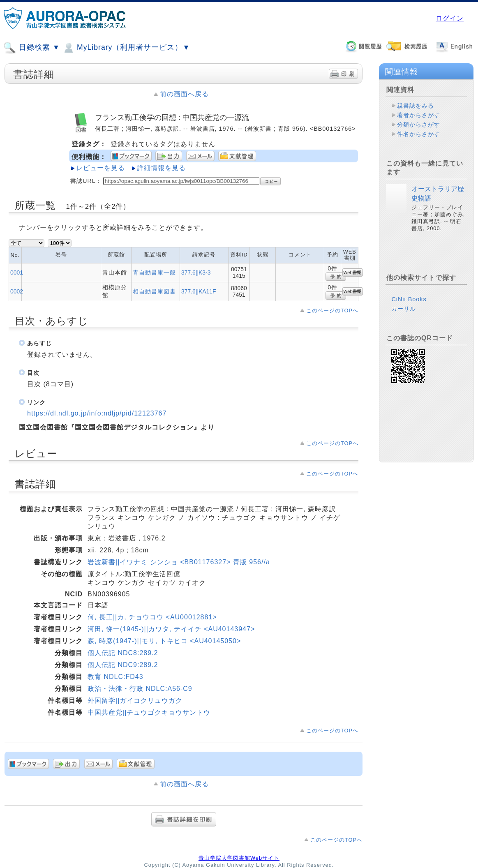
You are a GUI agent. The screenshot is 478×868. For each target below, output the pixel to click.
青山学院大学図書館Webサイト (239, 858)
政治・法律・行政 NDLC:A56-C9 (140, 689)
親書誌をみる (416, 106)
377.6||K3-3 (196, 272)
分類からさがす (419, 125)
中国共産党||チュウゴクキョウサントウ (149, 712)
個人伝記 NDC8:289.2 (123, 653)
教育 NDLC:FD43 (115, 677)
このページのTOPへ (332, 310)
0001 (17, 272)
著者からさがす (419, 115)
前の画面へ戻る (184, 94)
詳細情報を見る (161, 168)
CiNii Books (409, 299)
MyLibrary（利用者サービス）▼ (126, 48)
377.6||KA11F (199, 291)
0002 (17, 291)
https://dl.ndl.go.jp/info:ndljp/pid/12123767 (97, 413)
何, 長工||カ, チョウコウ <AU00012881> (152, 617)
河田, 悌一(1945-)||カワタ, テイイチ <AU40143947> (171, 629)
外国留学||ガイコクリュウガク (135, 701)
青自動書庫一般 (154, 272)
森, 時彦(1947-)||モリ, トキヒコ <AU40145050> (164, 641)
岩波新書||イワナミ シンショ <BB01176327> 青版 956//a (179, 562)
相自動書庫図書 (154, 291)
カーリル (404, 309)
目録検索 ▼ (32, 48)
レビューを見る (100, 168)
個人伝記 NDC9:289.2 (123, 665)
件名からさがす (419, 134)
